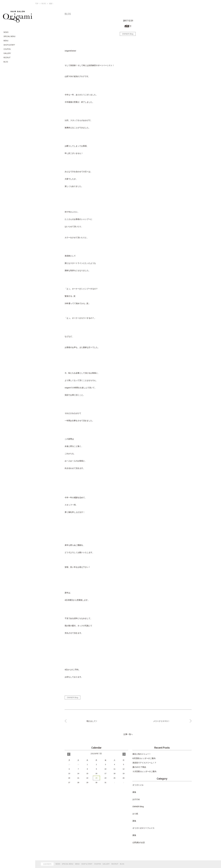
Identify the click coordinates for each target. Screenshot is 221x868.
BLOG (44, 4)
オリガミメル (138, 785)
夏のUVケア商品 (139, 767)
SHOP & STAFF (87, 864)
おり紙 (135, 814)
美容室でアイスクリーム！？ (144, 763)
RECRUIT (115, 864)
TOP (37, 4)
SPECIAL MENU (68, 864)
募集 (134, 792)
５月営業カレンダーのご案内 (144, 771)
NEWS (58, 864)
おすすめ (136, 799)
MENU (77, 864)
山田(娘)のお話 (139, 842)
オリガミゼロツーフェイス (143, 828)
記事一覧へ (128, 734)
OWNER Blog (128, 34)
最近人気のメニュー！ (142, 754)
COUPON (97, 864)
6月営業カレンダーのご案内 (144, 758)
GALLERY (106, 864)
